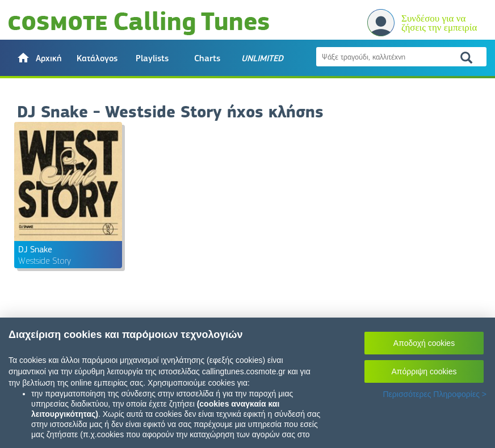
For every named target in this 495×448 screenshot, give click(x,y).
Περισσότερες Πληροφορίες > (435, 394)
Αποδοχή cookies (424, 343)
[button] (39, 58)
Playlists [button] (152, 58)
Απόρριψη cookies (424, 371)
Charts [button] (207, 58)
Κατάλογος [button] (97, 58)
